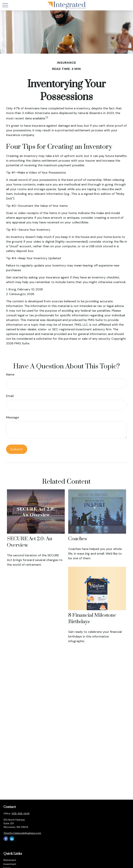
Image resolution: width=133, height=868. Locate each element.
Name (10, 374)
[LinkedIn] (12, 839)
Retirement (10, 860)
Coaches (78, 539)
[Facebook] (6, 839)
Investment (10, 864)
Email (10, 396)
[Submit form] (17, 449)
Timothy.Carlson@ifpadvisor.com (22, 833)
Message (12, 417)
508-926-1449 (21, 813)
